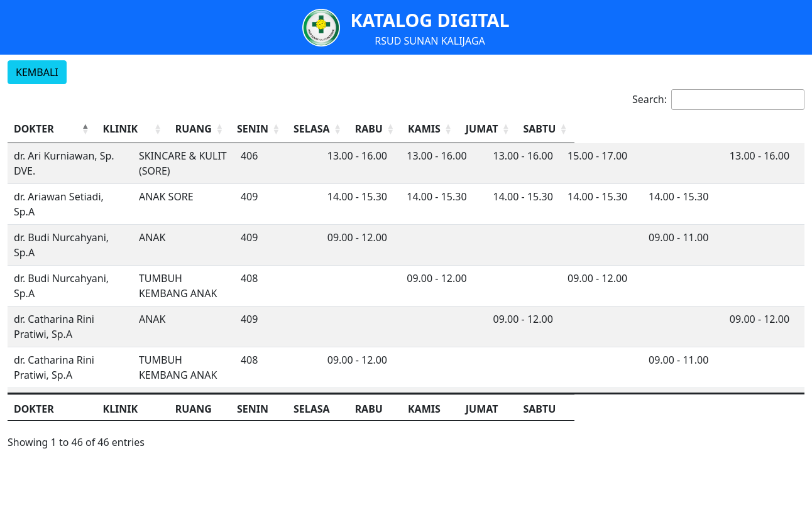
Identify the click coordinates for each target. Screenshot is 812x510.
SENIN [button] (409, 129)
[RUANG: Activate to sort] (353, 129)
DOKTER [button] (34, 129)
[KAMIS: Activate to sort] (631, 129)
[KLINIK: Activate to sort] (250, 129)
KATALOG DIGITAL (430, 20)
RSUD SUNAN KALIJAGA (430, 41)
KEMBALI (37, 72)
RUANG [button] (344, 129)
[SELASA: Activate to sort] (491, 129)
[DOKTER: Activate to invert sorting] (94, 129)
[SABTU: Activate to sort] (770, 129)
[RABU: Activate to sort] (561, 129)
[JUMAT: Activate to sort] (700, 129)
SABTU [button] (757, 129)
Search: (650, 99)
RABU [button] (547, 129)
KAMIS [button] (618, 129)
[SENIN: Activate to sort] (422, 129)
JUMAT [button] (688, 129)
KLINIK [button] (204, 129)
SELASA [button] (481, 129)
